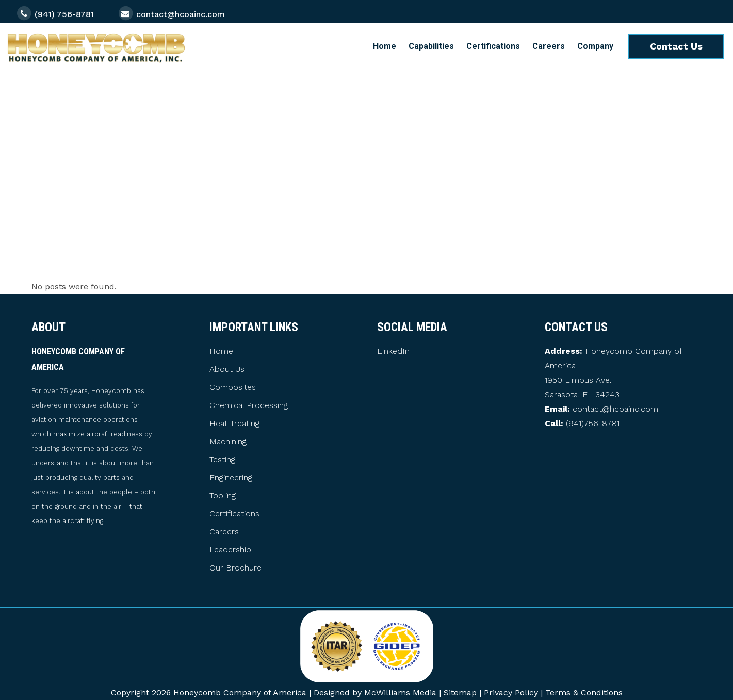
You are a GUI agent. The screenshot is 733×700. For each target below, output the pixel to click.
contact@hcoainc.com (181, 14)
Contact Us (676, 46)
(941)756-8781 (593, 423)
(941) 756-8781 (64, 14)
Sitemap (460, 693)
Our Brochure (235, 568)
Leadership (230, 550)
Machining (228, 442)
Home (221, 351)
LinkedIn (393, 351)
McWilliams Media (400, 693)
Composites (233, 387)
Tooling (223, 496)
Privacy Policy (511, 693)
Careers (224, 532)
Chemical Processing (249, 405)
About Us (227, 369)
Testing (222, 460)
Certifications (234, 514)
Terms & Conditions (584, 693)
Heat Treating (234, 424)
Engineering (231, 478)
